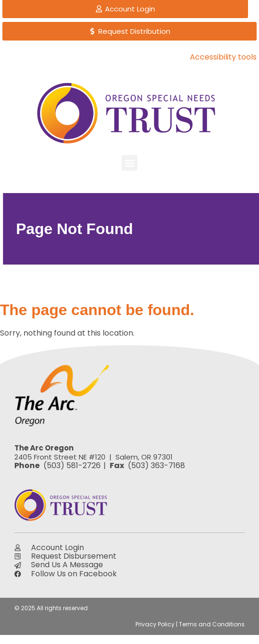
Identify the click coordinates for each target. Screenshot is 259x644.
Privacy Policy (155, 624)
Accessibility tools (223, 57)
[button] (129, 163)
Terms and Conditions (212, 624)
